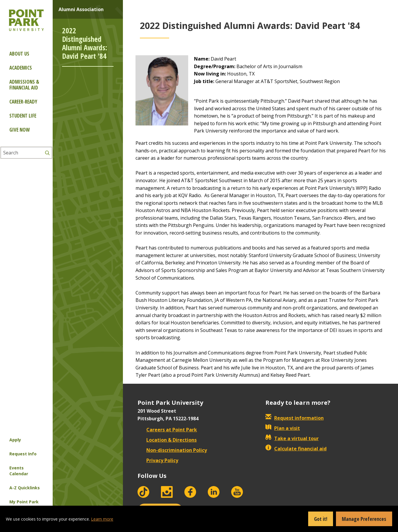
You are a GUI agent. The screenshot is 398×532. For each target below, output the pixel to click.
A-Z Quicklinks (25, 488)
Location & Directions (167, 440)
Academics (21, 68)
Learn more (102, 519)
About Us (19, 54)
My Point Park (24, 502)
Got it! (321, 519)
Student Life (23, 116)
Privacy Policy (158, 460)
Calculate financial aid (296, 449)
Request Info (23, 454)
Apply (15, 440)
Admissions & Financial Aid (24, 85)
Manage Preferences (364, 519)
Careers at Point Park (167, 430)
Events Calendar (19, 471)
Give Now (19, 130)
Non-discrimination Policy (172, 450)
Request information (295, 418)
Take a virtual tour (292, 438)
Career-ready (23, 102)
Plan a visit (283, 428)
